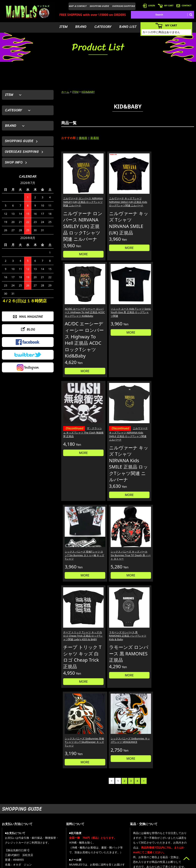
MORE (77, 268)
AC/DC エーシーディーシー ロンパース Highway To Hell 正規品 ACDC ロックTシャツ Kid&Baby (144, 193)
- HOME (174, 823)
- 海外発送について (146, 841)
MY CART (166, 5)
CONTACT (184, 5)
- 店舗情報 (175, 835)
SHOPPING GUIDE (99, 6)
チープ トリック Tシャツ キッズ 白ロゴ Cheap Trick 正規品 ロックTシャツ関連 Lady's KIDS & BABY (77, 465)
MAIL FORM (31, 848)
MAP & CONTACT (78, 6)
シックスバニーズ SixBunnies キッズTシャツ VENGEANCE (178, 461)
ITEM (63, 27)
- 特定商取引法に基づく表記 (151, 852)
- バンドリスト (117, 841)
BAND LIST (128, 27)
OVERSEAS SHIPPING (124, 6)
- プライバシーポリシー (182, 846)
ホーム (65, 92)
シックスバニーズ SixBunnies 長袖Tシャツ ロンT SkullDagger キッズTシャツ (144, 463)
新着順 (95, 138)
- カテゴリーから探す (120, 835)
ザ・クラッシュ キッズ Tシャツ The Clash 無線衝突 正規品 (76, 325)
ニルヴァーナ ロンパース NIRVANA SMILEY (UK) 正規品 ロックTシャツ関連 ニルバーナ (77, 193)
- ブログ (174, 829)
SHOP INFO (14, 162)
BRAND (81, 27)
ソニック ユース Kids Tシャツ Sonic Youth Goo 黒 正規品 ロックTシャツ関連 (178, 191)
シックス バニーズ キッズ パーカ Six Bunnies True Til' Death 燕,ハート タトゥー (178, 326)
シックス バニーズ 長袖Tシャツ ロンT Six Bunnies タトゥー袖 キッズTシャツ (144, 324)
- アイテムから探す (119, 823)
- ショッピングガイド (147, 846)
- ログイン (141, 829)
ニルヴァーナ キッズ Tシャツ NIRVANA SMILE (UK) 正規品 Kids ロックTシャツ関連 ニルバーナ (111, 193)
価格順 (83, 138)
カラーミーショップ (69, 864)
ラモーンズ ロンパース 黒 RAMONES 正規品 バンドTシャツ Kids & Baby (111, 463)
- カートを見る (144, 835)
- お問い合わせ (177, 841)
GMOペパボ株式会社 (109, 864)
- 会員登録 (141, 823)
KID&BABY (88, 92)
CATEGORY (103, 27)
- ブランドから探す (119, 829)
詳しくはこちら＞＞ (49, 787)
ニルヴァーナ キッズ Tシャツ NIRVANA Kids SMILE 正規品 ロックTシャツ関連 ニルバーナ (111, 329)
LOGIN (149, 5)
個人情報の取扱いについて (152, 751)
